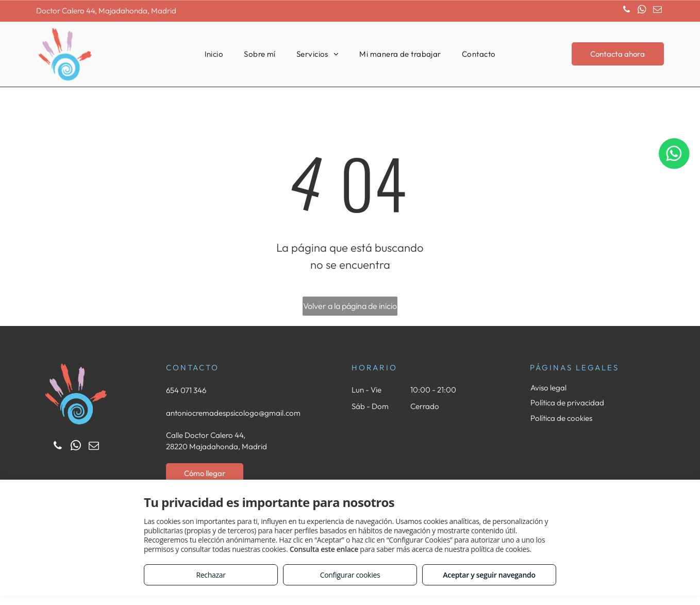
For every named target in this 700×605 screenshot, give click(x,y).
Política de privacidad (567, 403)
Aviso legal (548, 388)
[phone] (627, 11)
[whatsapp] (642, 11)
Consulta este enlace (324, 549)
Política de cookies (561, 418)
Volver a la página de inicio (350, 306)
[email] (657, 11)
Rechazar (211, 575)
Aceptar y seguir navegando (489, 575)
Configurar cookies (350, 575)
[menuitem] (214, 54)
